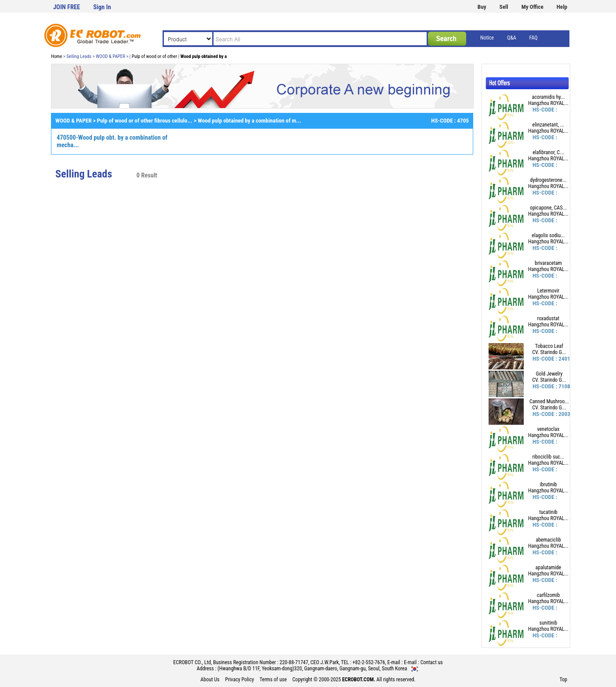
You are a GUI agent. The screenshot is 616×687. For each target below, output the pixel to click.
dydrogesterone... (548, 180)
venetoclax (548, 429)
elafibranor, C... (548, 152)
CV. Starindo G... (549, 352)
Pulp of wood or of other (154, 56)
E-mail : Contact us (423, 662)
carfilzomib (549, 595)
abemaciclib (548, 540)
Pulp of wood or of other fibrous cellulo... (145, 121)
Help (562, 7)
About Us (210, 680)
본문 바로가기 (0, 0)
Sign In (102, 7)
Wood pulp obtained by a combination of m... (250, 121)
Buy (482, 7)
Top (563, 680)
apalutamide (549, 568)
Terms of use (273, 680)
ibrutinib (548, 485)
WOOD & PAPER (73, 121)
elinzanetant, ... (549, 125)
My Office (533, 7)
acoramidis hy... (548, 97)
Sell (504, 7)
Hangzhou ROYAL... (548, 103)
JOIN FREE (67, 7)
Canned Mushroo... (549, 401)
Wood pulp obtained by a (204, 56)
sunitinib (549, 623)
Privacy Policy (239, 680)
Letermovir (549, 291)
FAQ (534, 38)
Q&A (512, 38)
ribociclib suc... (549, 457)
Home (56, 56)
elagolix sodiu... (548, 235)
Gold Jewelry (549, 374)
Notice (487, 38)
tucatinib (548, 512)
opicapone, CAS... (548, 208)
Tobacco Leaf (549, 346)
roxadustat (549, 318)
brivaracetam (548, 263)
